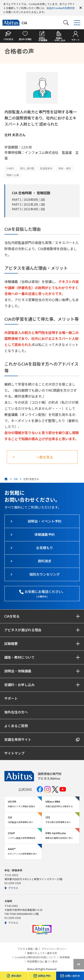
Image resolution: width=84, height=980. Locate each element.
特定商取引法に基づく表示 (42, 961)
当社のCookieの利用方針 (61, 8)
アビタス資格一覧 (28, 949)
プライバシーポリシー (54, 949)
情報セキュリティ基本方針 (42, 953)
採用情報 (65, 957)
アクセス (11, 888)
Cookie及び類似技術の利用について (35, 957)
